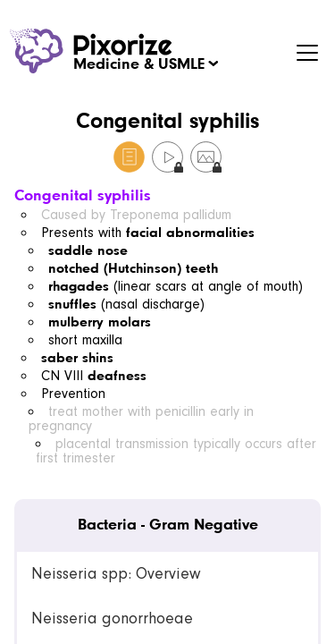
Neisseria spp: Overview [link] (116, 574)
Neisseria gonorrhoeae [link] (112, 619)
